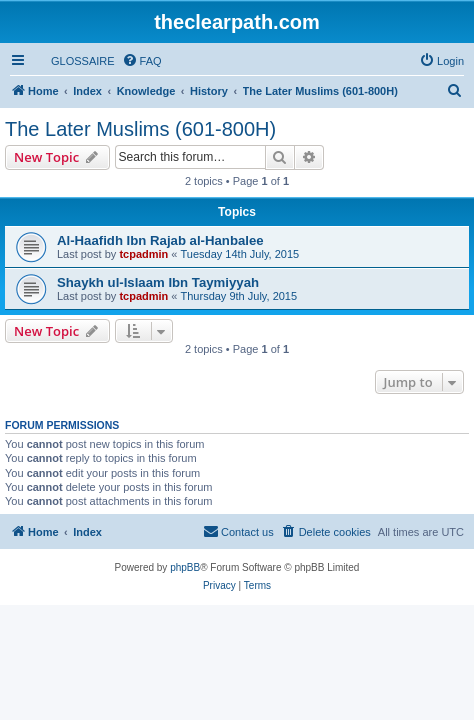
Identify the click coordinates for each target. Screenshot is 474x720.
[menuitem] (74, 61)
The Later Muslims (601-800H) (140, 129)
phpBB (185, 567)
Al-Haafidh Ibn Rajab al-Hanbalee (160, 240)
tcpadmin (143, 254)
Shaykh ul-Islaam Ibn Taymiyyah (158, 282)
